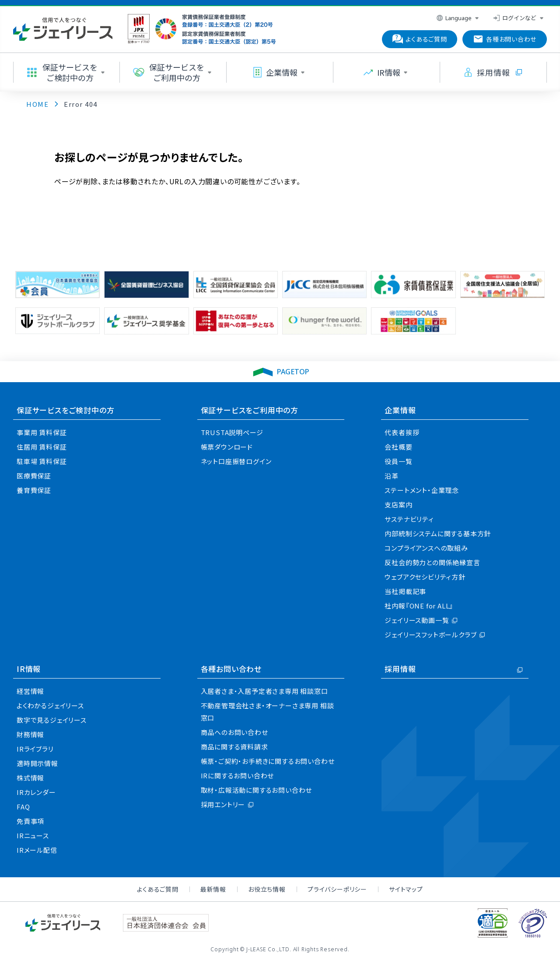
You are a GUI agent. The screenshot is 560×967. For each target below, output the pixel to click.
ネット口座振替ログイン (236, 461)
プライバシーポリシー (337, 889)
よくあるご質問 (158, 889)
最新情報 (213, 889)
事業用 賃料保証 (42, 432)
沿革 (392, 476)
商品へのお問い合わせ (234, 732)
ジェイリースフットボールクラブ (430, 635)
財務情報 (30, 734)
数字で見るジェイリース (52, 720)
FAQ (23, 807)
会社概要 (398, 447)
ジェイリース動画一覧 (417, 620)
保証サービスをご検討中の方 (65, 410)
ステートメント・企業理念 (422, 490)
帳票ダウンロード (227, 447)
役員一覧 (398, 461)
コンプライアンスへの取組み (426, 548)
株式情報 (30, 778)
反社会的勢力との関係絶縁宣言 (432, 562)
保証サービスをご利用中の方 (250, 410)
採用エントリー (223, 804)
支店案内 (398, 505)
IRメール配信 (37, 850)
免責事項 (30, 821)
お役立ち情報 (267, 889)
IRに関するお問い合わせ (238, 775)
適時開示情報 (37, 763)
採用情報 (400, 669)
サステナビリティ (409, 519)
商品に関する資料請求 (234, 747)
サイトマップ (406, 889)
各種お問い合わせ (231, 669)
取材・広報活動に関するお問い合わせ (257, 790)
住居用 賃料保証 (42, 447)
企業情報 (400, 410)
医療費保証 (34, 476)
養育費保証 (34, 490)
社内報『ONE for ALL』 (419, 606)
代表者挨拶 (402, 432)
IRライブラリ (35, 749)
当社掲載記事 (405, 591)
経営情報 (30, 691)
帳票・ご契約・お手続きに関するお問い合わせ (268, 761)
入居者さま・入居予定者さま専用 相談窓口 (264, 691)
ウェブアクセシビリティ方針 (425, 577)
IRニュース (33, 835)
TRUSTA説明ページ (232, 432)
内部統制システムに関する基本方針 (438, 533)
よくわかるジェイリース (50, 705)
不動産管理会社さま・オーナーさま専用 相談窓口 (268, 712)
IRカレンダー (36, 792)
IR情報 (29, 669)
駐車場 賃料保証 (42, 461)
